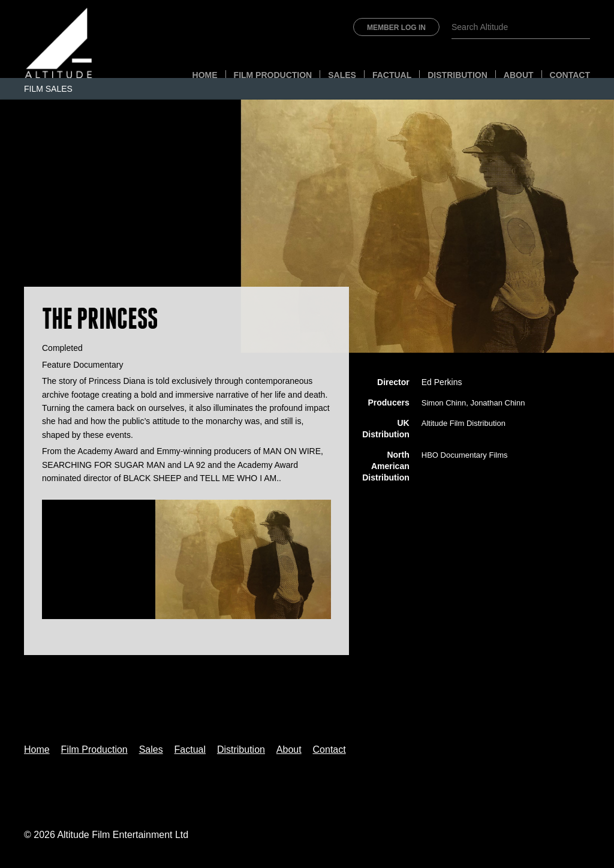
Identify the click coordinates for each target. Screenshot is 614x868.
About (519, 75)
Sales (342, 75)
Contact (570, 75)
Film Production (273, 75)
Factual (392, 75)
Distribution (458, 75)
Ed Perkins (442, 382)
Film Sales (48, 89)
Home (205, 75)
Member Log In (396, 28)
